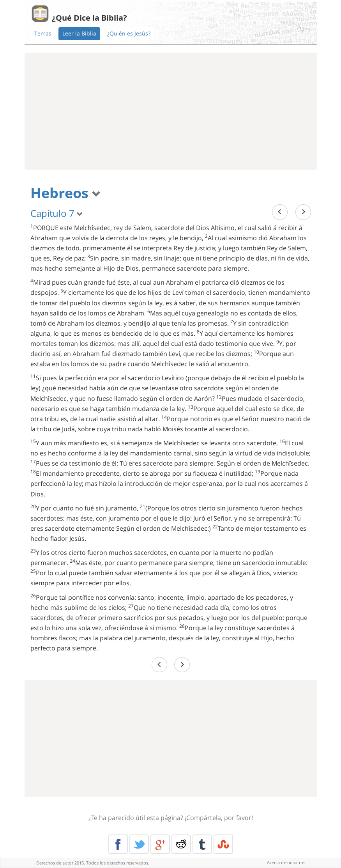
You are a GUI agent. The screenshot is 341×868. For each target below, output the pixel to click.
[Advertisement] (171, 111)
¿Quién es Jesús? (129, 33)
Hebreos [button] (66, 193)
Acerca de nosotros (286, 862)
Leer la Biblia (79, 33)
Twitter (139, 844)
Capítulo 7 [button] (57, 213)
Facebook (118, 844)
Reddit (181, 844)
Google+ (160, 844)
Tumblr (202, 844)
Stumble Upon (223, 844)
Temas (43, 33)
